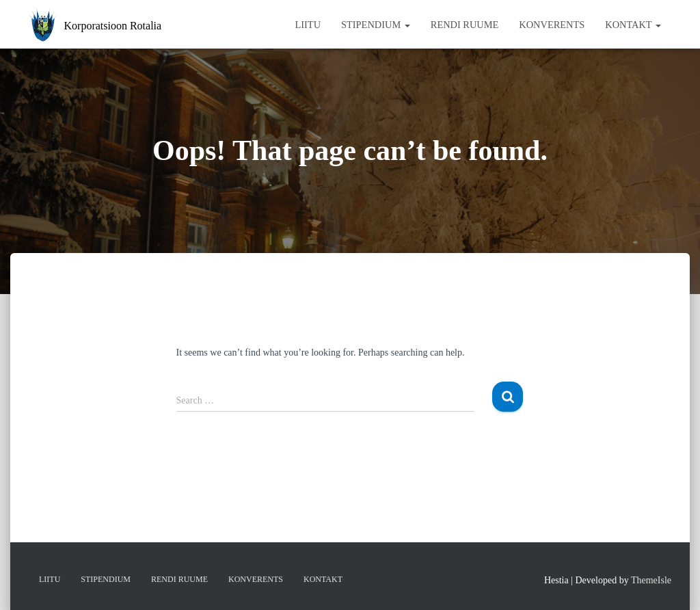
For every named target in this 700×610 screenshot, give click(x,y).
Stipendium (376, 25)
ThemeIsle (651, 580)
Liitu (308, 25)
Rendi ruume (465, 25)
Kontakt (633, 25)
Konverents (552, 25)
